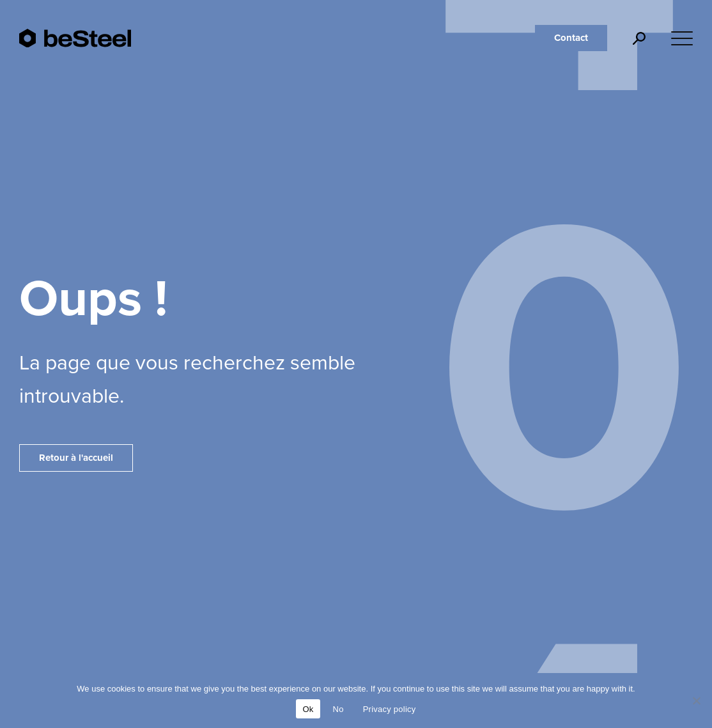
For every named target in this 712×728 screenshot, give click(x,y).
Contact (571, 38)
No (338, 709)
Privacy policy (390, 709)
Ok (308, 709)
